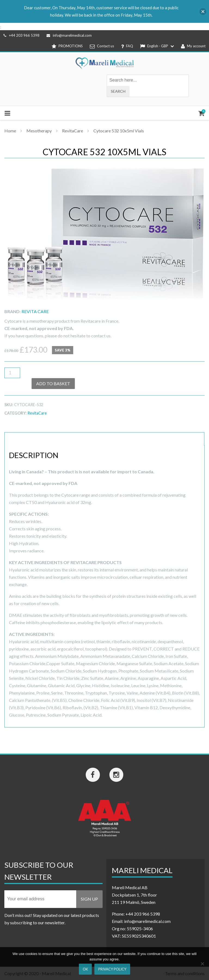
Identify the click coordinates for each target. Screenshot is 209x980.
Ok (85, 969)
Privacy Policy (112, 969)
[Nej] (202, 964)
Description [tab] (24, 439)
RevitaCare (73, 131)
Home (10, 131)
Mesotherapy (39, 131)
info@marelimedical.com (69, 35)
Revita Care (35, 311)
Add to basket (53, 383)
